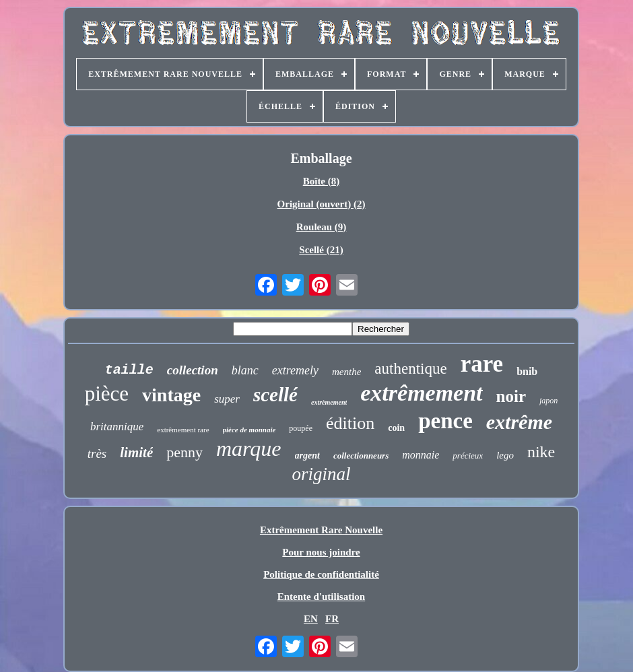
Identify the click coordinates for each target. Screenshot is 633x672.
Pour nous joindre (321, 552)
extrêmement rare (183, 430)
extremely (295, 370)
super (227, 399)
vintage (171, 395)
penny (185, 452)
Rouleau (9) (322, 227)
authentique (410, 369)
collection (193, 370)
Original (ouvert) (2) (322, 204)
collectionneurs (361, 456)
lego (505, 455)
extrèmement (329, 402)
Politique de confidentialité (321, 574)
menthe (346, 372)
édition (350, 423)
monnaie (421, 455)
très (97, 453)
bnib (527, 371)
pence (445, 421)
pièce (107, 394)
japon (548, 401)
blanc (245, 370)
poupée (301, 428)
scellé (275, 395)
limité (136, 452)
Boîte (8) (322, 181)
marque (249, 448)
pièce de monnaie (249, 430)
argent (307, 456)
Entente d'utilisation (321, 597)
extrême (519, 422)
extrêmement (421, 393)
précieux (468, 456)
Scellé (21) (321, 250)
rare (482, 364)
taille (129, 370)
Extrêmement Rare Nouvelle (321, 530)
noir (511, 396)
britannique (117, 427)
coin (396, 428)
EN (311, 619)
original (321, 474)
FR (332, 619)
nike (541, 452)
